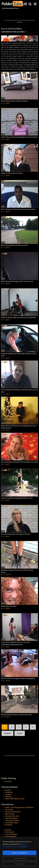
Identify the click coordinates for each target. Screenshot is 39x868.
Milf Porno (9, 797)
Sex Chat (8, 830)
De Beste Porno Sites (12, 816)
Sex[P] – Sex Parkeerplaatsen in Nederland (19, 807)
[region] (19, 853)
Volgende (7, 733)
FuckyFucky (9, 792)
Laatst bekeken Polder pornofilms (13, 32)
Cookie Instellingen (20, 858)
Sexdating (9, 825)
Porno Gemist (10, 832)
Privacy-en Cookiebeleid (20, 847)
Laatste (20, 733)
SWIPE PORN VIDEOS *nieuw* (15, 799)
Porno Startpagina (11, 834)
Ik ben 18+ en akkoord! (20, 853)
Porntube (8, 794)
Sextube (8, 790)
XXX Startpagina (11, 836)
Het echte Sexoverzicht (13, 812)
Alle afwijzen (20, 864)
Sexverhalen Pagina (12, 823)
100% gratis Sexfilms (12, 820)
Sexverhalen (9, 810)
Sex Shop (8, 781)
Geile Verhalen (10, 814)
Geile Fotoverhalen (11, 818)
